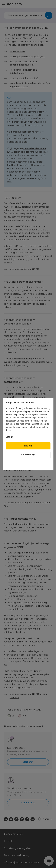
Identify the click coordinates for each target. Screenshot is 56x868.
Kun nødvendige (28, 455)
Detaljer (9, 437)
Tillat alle (28, 446)
